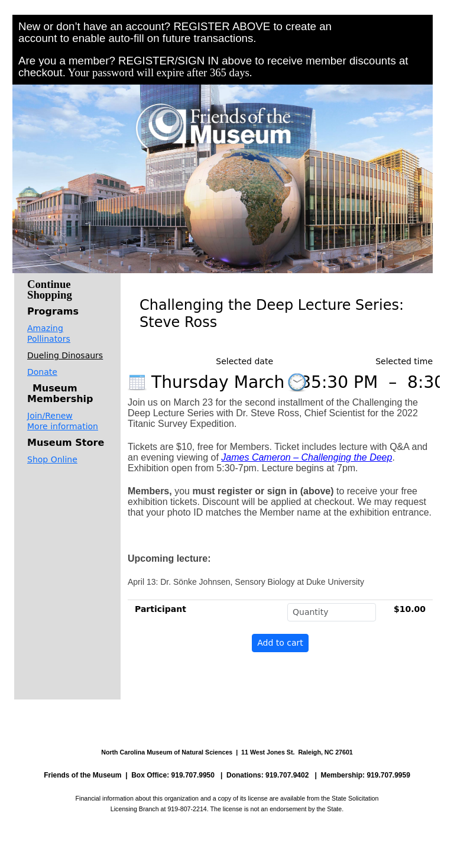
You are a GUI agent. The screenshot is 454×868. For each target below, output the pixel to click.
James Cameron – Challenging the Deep (307, 457)
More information (63, 426)
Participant (160, 609)
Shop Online (52, 459)
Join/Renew (50, 416)
